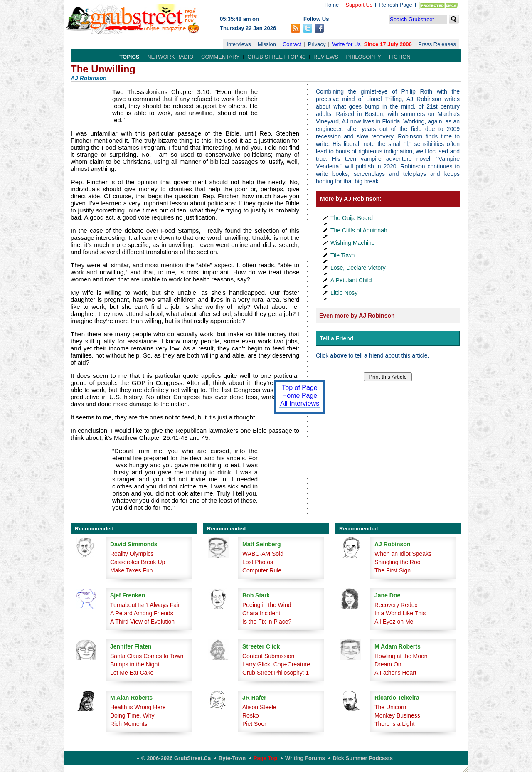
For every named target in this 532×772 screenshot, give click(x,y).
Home (332, 5)
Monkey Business (397, 715)
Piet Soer (254, 724)
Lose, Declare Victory (358, 268)
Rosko (251, 715)
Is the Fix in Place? (267, 622)
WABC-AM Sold (263, 554)
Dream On (388, 664)
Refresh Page (396, 5)
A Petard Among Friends (142, 613)
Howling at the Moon (401, 656)
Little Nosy (344, 293)
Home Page (300, 396)
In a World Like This (400, 613)
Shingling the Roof (398, 562)
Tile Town (342, 255)
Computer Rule (262, 570)
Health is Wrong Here (138, 707)
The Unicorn (390, 707)
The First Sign (393, 570)
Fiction (400, 57)
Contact (292, 44)
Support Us (359, 5)
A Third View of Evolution (142, 622)
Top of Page (299, 388)
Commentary (220, 57)
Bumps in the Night (135, 664)
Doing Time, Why (132, 715)
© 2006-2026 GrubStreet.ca (176, 758)
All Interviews (300, 403)
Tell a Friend (336, 338)
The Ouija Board (352, 218)
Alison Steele (259, 707)
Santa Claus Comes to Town (147, 656)
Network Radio (170, 57)
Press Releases (437, 44)
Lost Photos (258, 562)
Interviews (239, 44)
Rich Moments (129, 724)
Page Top (266, 758)
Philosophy (363, 57)
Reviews (326, 57)
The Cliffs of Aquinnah (359, 230)
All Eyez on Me (394, 622)
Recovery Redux (396, 605)
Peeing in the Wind (267, 605)
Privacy (317, 44)
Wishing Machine (353, 243)
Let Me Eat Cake (132, 673)
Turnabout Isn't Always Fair (145, 605)
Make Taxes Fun (131, 570)
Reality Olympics (132, 554)
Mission (267, 44)
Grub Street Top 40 (276, 57)
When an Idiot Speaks (403, 554)
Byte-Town (232, 758)
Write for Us (346, 44)
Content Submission (268, 656)
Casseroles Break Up (138, 562)
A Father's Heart (395, 673)
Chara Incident (261, 613)
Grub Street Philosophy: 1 (276, 673)
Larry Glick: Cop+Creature (276, 664)
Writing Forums (305, 758)
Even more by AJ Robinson (357, 316)
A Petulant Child (351, 280)
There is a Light (395, 724)
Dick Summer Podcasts (363, 758)
